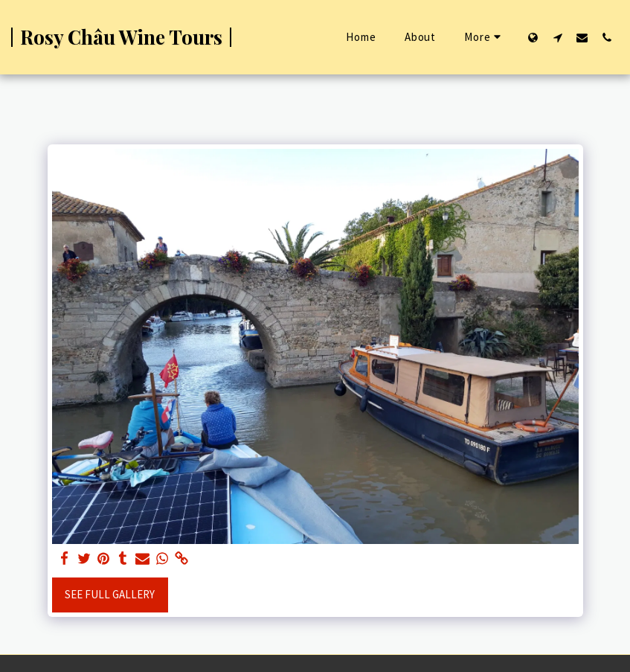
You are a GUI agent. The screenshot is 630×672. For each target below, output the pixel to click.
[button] (557, 37)
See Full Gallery (110, 594)
